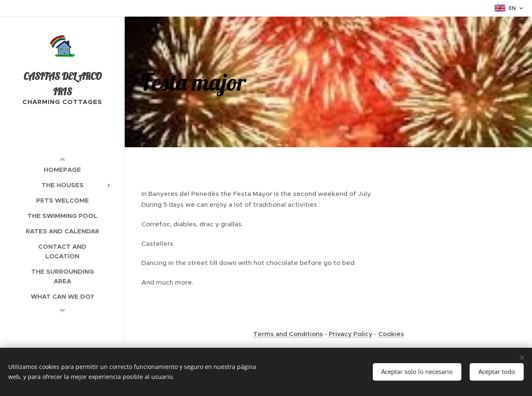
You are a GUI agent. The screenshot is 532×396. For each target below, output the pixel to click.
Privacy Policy (351, 334)
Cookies (391, 334)
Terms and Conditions (288, 334)
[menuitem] (62, 170)
